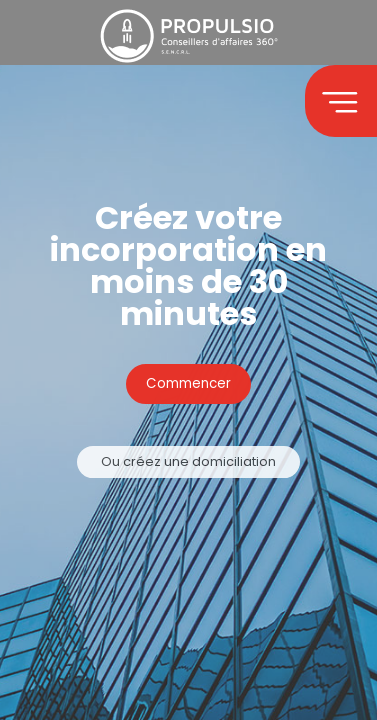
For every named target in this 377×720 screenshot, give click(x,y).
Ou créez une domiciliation (188, 462)
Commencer (188, 384)
